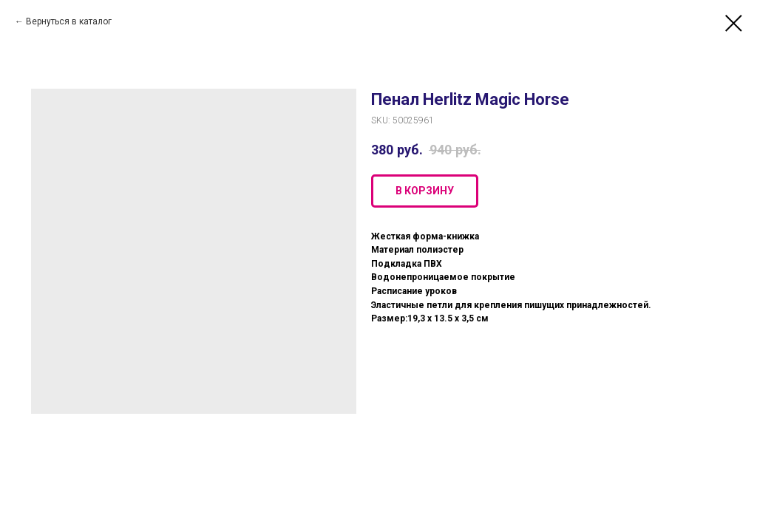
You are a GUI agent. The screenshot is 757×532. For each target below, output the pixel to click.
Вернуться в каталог (69, 21)
